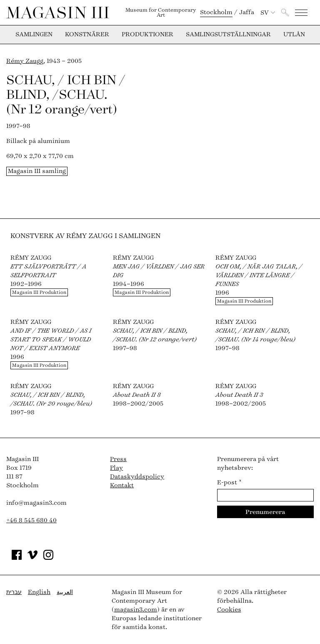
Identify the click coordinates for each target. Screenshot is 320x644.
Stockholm (216, 12)
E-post (229, 482)
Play (116, 468)
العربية (65, 592)
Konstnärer (87, 35)
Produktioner (147, 35)
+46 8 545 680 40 (31, 520)
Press (118, 459)
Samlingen (34, 35)
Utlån (294, 35)
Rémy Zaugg (25, 61)
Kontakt (122, 485)
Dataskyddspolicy (137, 477)
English (39, 592)
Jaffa (247, 12)
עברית (14, 592)
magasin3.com (136, 610)
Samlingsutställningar (228, 35)
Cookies (229, 610)
